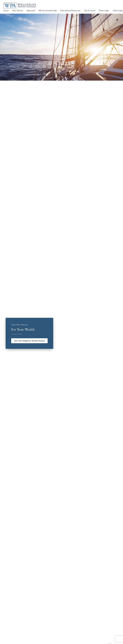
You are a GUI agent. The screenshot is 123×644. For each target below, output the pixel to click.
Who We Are (18, 11)
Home (6, 11)
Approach (31, 11)
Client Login (118, 11)
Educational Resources (71, 11)
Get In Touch (90, 11)
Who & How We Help (48, 11)
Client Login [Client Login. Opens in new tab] (104, 11)
